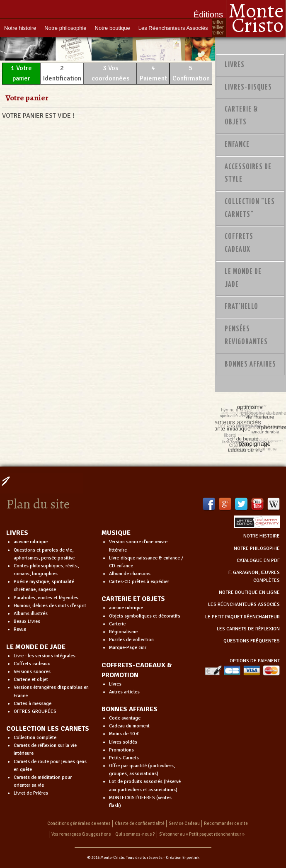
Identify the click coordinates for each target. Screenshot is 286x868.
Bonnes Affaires (250, 365)
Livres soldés (123, 742)
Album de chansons (130, 574)
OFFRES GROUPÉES (35, 711)
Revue (20, 629)
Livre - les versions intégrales (45, 656)
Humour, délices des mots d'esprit (50, 606)
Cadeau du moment (129, 726)
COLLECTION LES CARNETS (48, 729)
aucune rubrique (31, 542)
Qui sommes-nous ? (135, 834)
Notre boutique (113, 28)
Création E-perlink (183, 858)
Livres (235, 65)
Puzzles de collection (131, 640)
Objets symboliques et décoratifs (145, 616)
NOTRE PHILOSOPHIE (257, 548)
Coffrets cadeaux (32, 664)
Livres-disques (248, 88)
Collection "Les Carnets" (250, 208)
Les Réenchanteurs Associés (173, 28)
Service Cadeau (184, 823)
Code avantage (125, 718)
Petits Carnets (124, 758)
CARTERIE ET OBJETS (133, 599)
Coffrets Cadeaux (239, 243)
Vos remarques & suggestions (81, 834)
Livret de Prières (31, 793)
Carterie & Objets (241, 116)
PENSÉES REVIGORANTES (246, 336)
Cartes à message (33, 704)
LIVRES (17, 533)
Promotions (121, 750)
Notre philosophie (65, 28)
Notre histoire (20, 28)
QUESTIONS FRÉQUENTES (252, 641)
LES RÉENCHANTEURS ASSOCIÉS (244, 604)
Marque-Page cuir (128, 648)
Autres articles (124, 692)
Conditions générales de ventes (79, 823)
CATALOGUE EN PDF (258, 560)
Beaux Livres (27, 621)
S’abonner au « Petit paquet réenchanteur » (202, 834)
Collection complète (35, 738)
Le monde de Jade (243, 278)
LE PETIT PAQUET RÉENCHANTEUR (242, 617)
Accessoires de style (248, 174)
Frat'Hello (241, 307)
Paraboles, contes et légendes (46, 598)
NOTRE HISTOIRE (262, 536)
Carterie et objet (31, 680)
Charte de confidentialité (140, 823)
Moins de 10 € (124, 734)
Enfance (237, 145)
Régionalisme (123, 632)
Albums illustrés (31, 614)
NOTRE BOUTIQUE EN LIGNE (249, 592)
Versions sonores (32, 672)
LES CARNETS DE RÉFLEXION (248, 629)
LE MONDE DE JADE (36, 647)
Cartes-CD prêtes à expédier (139, 582)
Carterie (117, 624)
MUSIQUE (116, 533)
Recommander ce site (226, 823)
